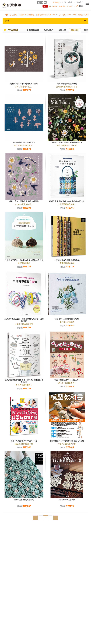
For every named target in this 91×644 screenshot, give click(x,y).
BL (50, 6)
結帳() (57, 2)
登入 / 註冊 (69, 2)
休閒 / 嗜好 (49, 30)
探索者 (55, 6)
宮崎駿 (69, 6)
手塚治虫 (62, 6)
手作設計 (75, 30)
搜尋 (80, 6)
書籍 (45, 21)
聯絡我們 (80, 2)
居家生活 (62, 30)
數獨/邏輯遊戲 (33, 30)
